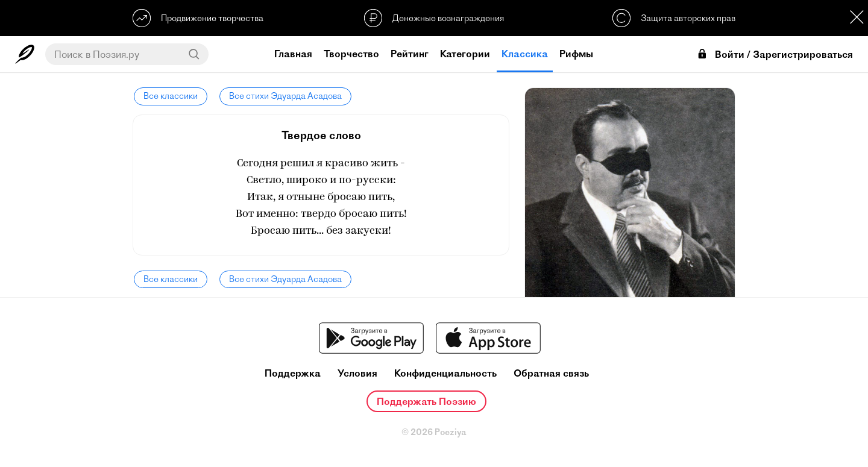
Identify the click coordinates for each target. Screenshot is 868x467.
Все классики (169, 96)
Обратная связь (551, 373)
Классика (525, 54)
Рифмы (576, 54)
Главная (293, 54)
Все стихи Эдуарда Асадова (283, 96)
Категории (465, 54)
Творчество (351, 54)
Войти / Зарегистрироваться (775, 55)
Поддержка (293, 373)
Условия (357, 373)
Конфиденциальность (445, 373)
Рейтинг (410, 54)
